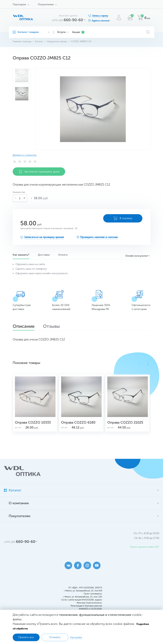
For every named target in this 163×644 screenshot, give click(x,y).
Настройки (76, 637)
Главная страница (22, 41)
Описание (24, 327)
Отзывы (51, 327)
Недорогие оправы (57, 41)
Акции (78, 32)
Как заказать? (21, 255)
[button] (148, 364)
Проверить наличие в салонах (99, 237)
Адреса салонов (101, 21)
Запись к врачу (100, 16)
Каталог (39, 41)
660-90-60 (67, 20)
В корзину (123, 218)
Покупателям (46, 4)
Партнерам (19, 4)
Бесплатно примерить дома (39, 172)
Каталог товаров (31, 32)
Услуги (63, 32)
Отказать (55, 637)
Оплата (63, 255)
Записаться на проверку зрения (44, 237)
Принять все (26, 637)
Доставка (44, 255)
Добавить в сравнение (25, 155)
